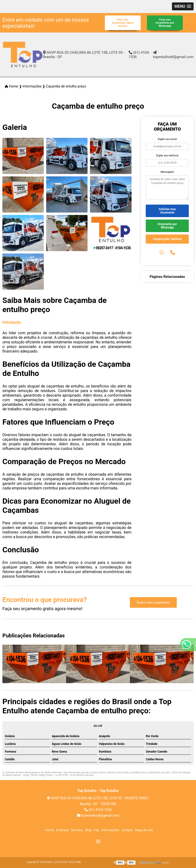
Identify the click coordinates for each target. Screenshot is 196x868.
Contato (127, 830)
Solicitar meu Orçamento (167, 211)
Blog (88, 830)
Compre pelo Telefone (167, 239)
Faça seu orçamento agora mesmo (123, 23)
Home (50, 830)
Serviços (77, 830)
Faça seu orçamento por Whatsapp (165, 23)
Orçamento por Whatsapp (167, 226)
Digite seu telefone (167, 156)
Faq (96, 830)
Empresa (62, 830)
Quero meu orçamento (153, 602)
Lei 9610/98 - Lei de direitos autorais (75, 775)
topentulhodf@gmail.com (173, 55)
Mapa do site (144, 830)
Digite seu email (167, 139)
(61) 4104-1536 (139, 55)
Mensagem (167, 172)
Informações (110, 830)
